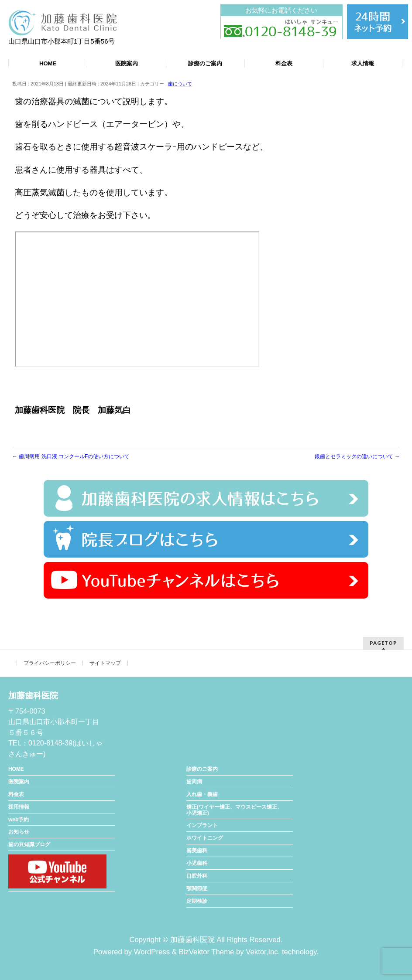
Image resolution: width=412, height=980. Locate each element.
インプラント (202, 825)
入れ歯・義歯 (202, 794)
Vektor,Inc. (263, 952)
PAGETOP (383, 643)
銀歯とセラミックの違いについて (357, 456)
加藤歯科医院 (192, 940)
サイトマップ (105, 663)
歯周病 (194, 782)
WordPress (152, 952)
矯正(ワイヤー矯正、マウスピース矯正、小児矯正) (234, 810)
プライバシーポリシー (50, 663)
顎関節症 (197, 888)
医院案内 (19, 782)
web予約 (19, 820)
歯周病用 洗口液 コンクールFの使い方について (71, 456)
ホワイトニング (205, 838)
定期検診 (197, 901)
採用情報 (19, 807)
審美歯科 (197, 851)
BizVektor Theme (206, 952)
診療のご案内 (202, 769)
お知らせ (19, 832)
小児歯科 (197, 863)
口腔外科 (197, 876)
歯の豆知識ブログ (29, 844)
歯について (180, 84)
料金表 (16, 794)
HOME (16, 769)
